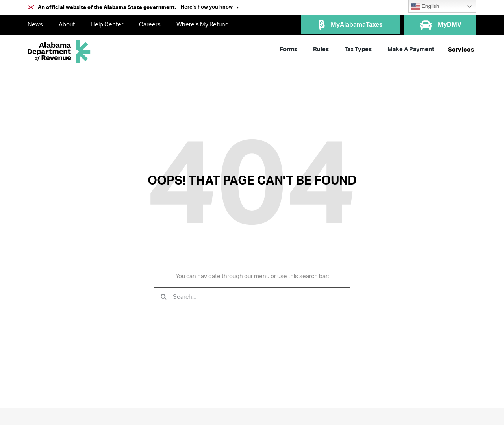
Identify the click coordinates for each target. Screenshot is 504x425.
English (425, 6)
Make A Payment (411, 49)
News (35, 25)
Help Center (107, 25)
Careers (150, 25)
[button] (210, 8)
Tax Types (358, 49)
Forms (288, 49)
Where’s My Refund (203, 25)
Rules (321, 49)
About (67, 25)
